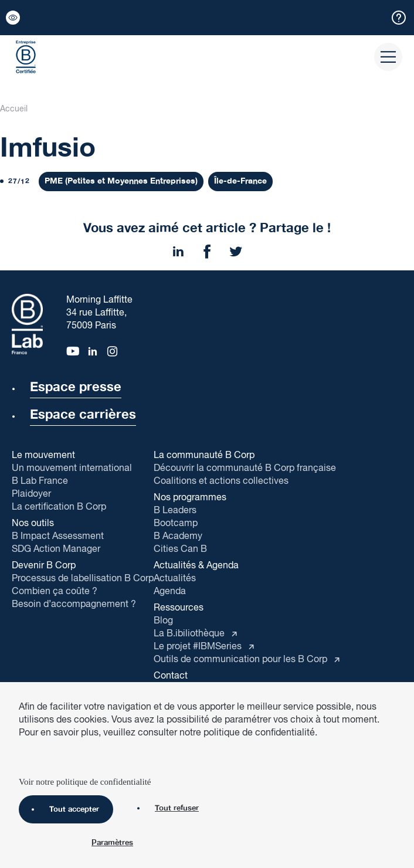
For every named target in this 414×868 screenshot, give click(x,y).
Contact (171, 677)
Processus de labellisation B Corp (83, 579)
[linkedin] (93, 350)
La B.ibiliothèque (190, 634)
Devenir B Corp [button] (44, 566)
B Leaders (175, 511)
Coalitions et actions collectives (221, 481)
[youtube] (72, 350)
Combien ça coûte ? (55, 591)
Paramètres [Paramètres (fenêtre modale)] (112, 843)
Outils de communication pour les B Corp (242, 660)
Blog (163, 621)
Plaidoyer (31, 494)
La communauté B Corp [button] (204, 456)
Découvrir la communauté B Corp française (245, 468)
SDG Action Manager (56, 549)
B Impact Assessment (58, 536)
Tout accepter (61, 809)
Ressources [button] (179, 608)
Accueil (14, 109)
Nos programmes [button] (190, 498)
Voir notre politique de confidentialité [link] (85, 782)
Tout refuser (164, 808)
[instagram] (113, 350)
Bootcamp (176, 523)
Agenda (170, 591)
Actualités (175, 579)
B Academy (178, 536)
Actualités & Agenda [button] (196, 566)
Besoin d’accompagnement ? (74, 604)
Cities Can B (180, 549)
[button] (13, 18)
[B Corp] (26, 57)
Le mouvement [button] (43, 456)
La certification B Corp (59, 507)
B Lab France (40, 481)
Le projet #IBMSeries (199, 647)
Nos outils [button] (33, 524)
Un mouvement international (72, 468)
